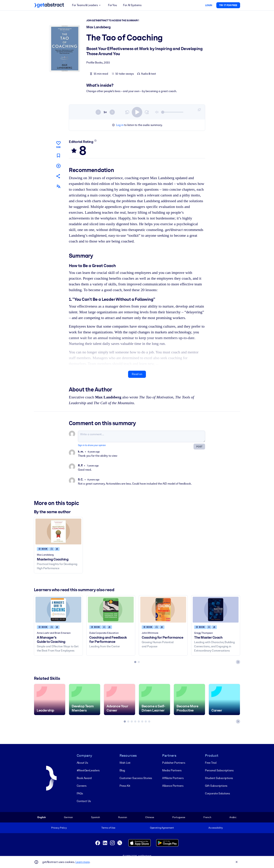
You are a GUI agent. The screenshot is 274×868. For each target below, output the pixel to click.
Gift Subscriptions (216, 786)
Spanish (95, 817)
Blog (122, 770)
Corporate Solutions (217, 793)
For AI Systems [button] (132, 5)
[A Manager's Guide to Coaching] (58, 610)
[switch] (137, 112)
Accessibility (216, 828)
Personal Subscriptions (219, 770)
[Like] (58, 144)
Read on (137, 374)
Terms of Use (108, 828)
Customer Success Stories (136, 778)
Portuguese (179, 817)
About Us (82, 763)
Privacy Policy (59, 828)
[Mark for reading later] (58, 156)
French (207, 817)
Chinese (150, 817)
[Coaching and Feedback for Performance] (111, 610)
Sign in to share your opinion (92, 445)
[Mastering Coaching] (58, 532)
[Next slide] (238, 662)
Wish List (125, 763)
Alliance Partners (173, 786)
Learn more (82, 862)
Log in (120, 125)
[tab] (135, 662)
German (68, 817)
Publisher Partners (174, 763)
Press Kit (125, 786)
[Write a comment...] (142, 437)
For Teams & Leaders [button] (87, 5)
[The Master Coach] (216, 610)
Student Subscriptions (219, 778)
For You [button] (112, 5)
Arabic (233, 817)
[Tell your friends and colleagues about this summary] (58, 176)
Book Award (84, 778)
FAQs (80, 793)
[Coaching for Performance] (163, 610)
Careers (82, 786)
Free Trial (211, 763)
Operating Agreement (162, 828)
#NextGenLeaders (88, 770)
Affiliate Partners (173, 778)
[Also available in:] (58, 187)
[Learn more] (95, 141)
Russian (122, 817)
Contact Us (84, 801)
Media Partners (172, 770)
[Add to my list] (58, 166)
